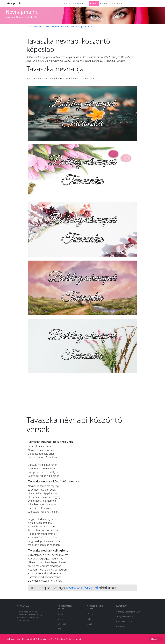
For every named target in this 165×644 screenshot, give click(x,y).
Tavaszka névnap (34, 26)
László (90, 614)
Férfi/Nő (104, 3)
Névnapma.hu (14, 3)
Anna (60, 629)
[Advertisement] (83, 392)
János (89, 624)
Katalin (61, 614)
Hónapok (116, 3)
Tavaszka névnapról (82, 588)
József (90, 629)
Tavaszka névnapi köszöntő (79, 26)
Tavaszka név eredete (54, 26)
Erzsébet (62, 624)
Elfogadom (156, 639)
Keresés (94, 3)
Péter (89, 619)
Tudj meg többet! (74, 639)
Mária (60, 619)
